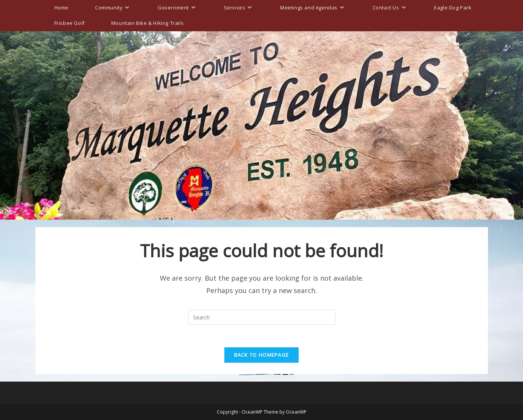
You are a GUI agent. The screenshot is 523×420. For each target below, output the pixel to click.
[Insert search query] (262, 317)
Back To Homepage (262, 355)
